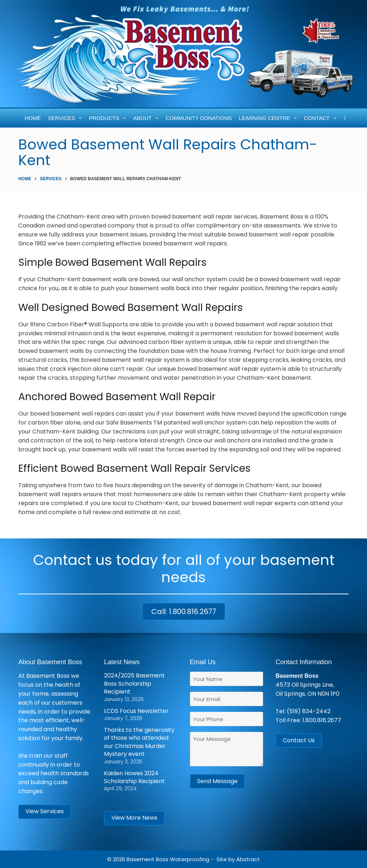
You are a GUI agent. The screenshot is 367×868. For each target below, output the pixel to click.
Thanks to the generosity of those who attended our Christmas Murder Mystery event (139, 742)
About (147, 118)
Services (66, 118)
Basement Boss (147, 859)
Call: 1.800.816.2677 (184, 612)
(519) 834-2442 (309, 711)
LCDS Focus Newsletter (136, 711)
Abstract (248, 859)
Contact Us (299, 740)
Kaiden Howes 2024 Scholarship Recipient (134, 777)
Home (33, 118)
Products (109, 118)
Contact (321, 118)
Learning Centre (269, 118)
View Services (45, 811)
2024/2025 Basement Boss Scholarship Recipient (134, 684)
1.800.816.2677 (322, 720)
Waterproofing (190, 859)
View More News (134, 818)
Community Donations (199, 118)
